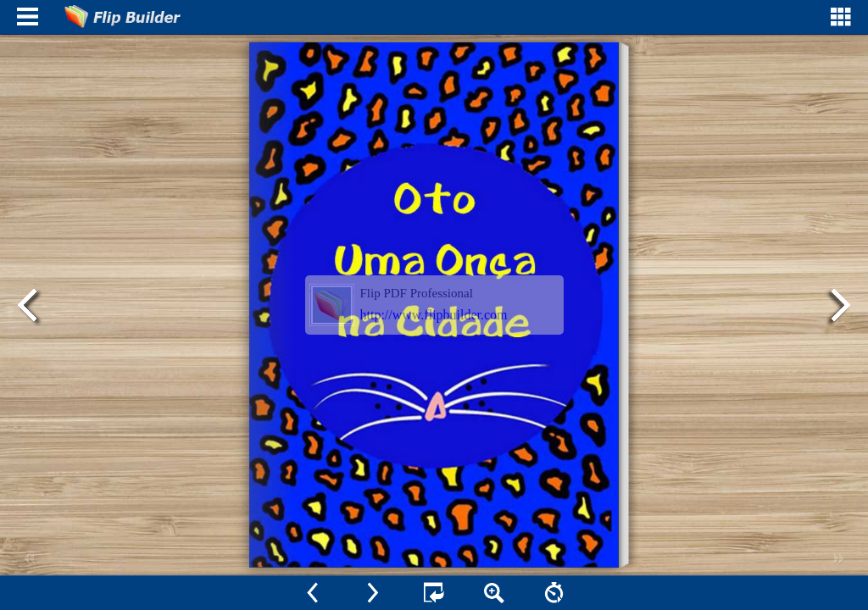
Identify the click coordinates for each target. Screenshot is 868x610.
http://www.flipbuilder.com (434, 315)
